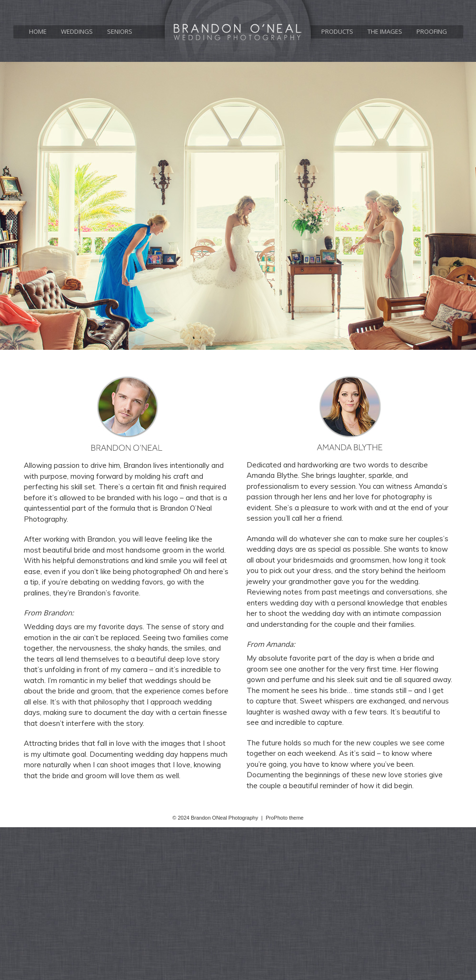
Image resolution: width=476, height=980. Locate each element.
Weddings (77, 32)
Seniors (120, 32)
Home (38, 32)
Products (337, 32)
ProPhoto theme (285, 818)
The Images (385, 32)
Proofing (432, 32)
